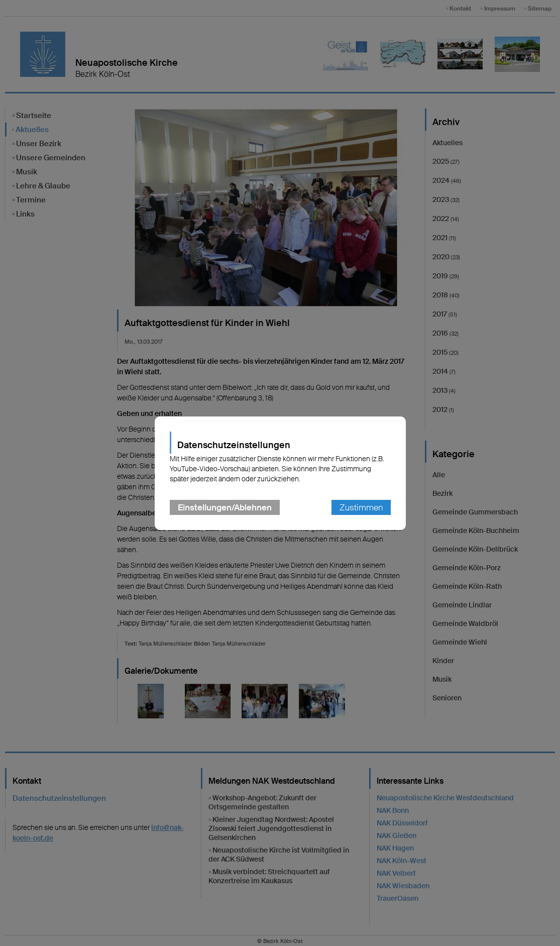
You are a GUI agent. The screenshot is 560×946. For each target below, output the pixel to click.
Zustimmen (361, 507)
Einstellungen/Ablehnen (225, 507)
